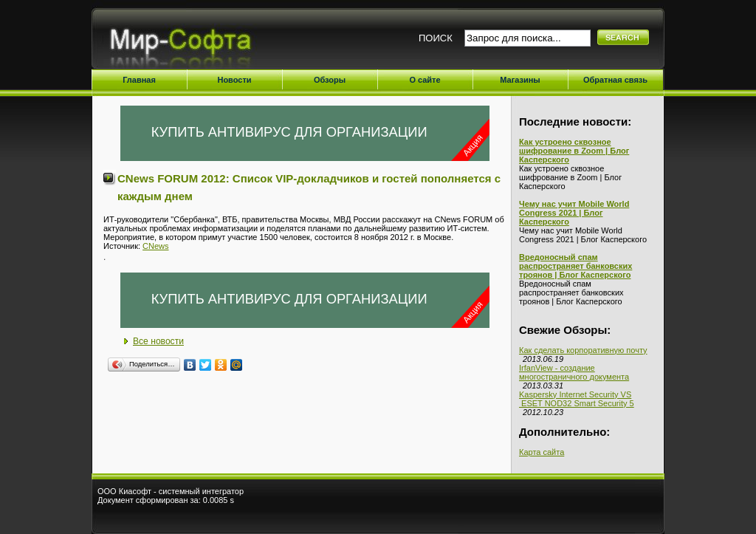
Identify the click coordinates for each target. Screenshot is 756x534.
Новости (234, 80)
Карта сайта (542, 452)
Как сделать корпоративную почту (583, 350)
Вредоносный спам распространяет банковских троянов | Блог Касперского (575, 266)
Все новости (158, 341)
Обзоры (330, 80)
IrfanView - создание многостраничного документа (574, 372)
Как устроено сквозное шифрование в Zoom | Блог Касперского (574, 151)
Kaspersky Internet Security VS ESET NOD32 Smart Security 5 (577, 399)
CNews (155, 246)
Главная (139, 80)
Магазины (520, 80)
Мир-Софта (186, 42)
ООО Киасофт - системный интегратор (171, 491)
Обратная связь (615, 80)
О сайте (425, 80)
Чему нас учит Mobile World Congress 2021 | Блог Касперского (574, 213)
